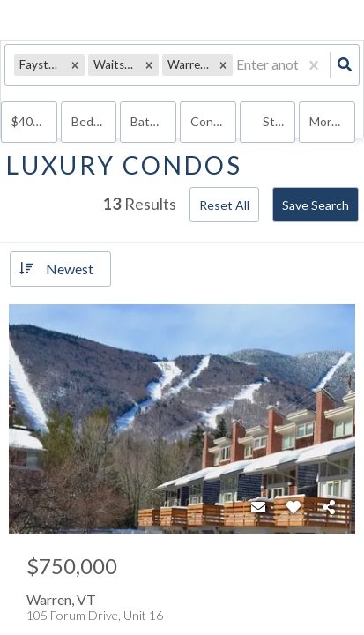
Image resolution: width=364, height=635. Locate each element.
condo (209, 121)
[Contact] (258, 507)
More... (328, 121)
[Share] (329, 507)
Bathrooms (153, 121)
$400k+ (33, 121)
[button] (75, 65)
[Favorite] (293, 507)
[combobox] (238, 65)
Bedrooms (94, 121)
